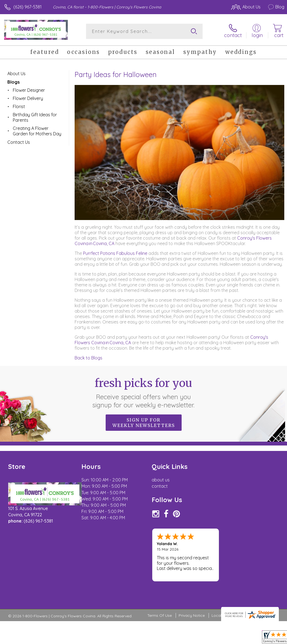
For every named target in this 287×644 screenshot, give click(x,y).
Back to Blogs (88, 358)
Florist (19, 106)
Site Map (264, 582)
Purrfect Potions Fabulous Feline (115, 253)
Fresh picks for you (144, 393)
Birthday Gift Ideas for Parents (35, 117)
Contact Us (19, 142)
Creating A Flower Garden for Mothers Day (37, 131)
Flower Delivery (28, 98)
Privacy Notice (192, 582)
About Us (16, 74)
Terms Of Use (160, 582)
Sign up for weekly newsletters (144, 423)
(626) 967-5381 (28, 7)
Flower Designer (29, 90)
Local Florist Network (231, 582)
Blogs (13, 82)
